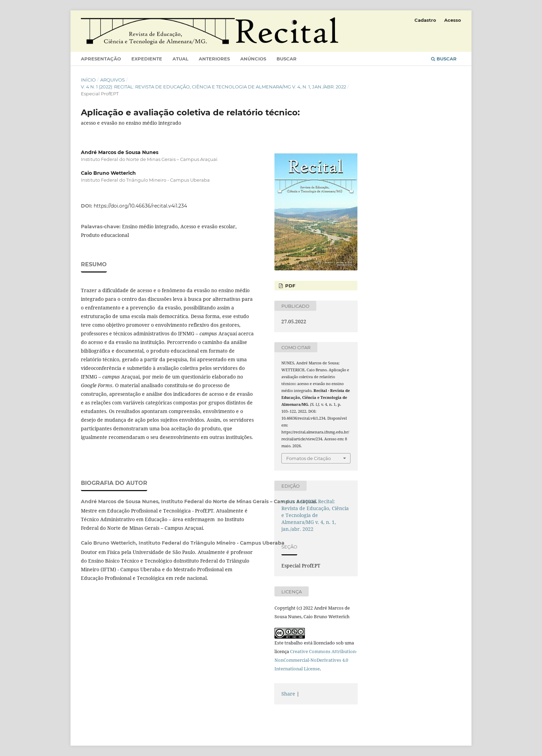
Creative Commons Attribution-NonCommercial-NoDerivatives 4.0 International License (316, 660)
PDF (289, 286)
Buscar (287, 59)
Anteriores (214, 59)
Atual (180, 59)
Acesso (453, 20)
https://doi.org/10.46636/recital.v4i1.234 (140, 206)
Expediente (147, 59)
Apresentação (101, 59)
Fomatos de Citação (309, 458)
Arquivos (113, 80)
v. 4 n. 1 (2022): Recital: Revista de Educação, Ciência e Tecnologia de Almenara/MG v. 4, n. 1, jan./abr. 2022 (213, 87)
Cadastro (425, 20)
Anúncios (253, 59)
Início (88, 80)
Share (288, 694)
